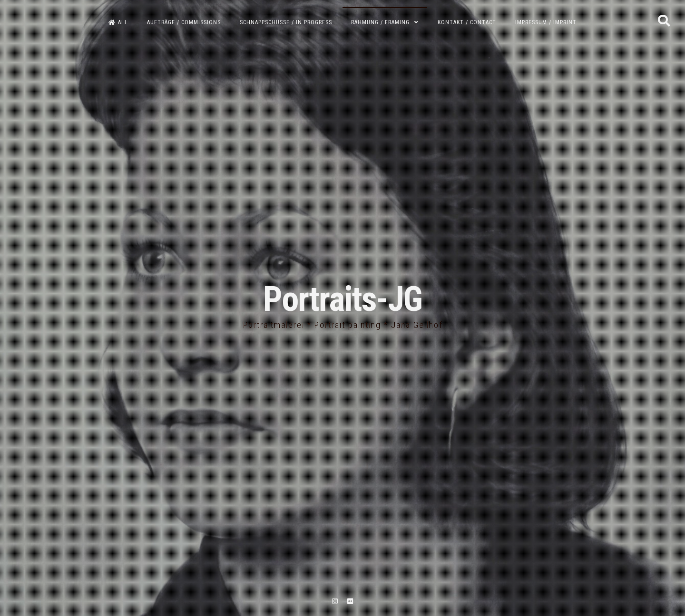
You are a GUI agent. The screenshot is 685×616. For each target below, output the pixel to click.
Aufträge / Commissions (184, 22)
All (118, 22)
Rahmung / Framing (380, 22)
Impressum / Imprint (546, 22)
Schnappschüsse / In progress (286, 22)
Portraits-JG (342, 299)
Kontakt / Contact (467, 22)
